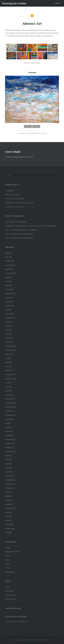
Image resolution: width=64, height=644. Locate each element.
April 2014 (9, 391)
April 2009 (9, 533)
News (7, 564)
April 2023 (9, 253)
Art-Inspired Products (12, 552)
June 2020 (9, 277)
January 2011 (9, 504)
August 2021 (9, 269)
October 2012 (10, 447)
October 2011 (10, 488)
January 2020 (9, 289)
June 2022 (9, 257)
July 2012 (8, 456)
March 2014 (9, 395)
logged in (17, 157)
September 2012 (11, 452)
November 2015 (10, 346)
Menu (58, 3)
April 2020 (9, 285)
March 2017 (9, 326)
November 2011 (10, 484)
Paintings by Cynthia (14, 3)
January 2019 (9, 302)
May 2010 (8, 520)
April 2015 (9, 366)
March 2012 (9, 472)
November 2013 (10, 407)
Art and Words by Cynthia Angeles (22, 234)
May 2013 (8, 427)
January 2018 (9, 314)
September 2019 (11, 294)
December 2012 (10, 439)
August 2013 (9, 419)
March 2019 (9, 298)
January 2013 (9, 435)
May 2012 (8, 464)
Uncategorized (10, 572)
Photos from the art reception (15, 199)
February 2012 (10, 476)
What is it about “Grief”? (13, 195)
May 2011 (8, 496)
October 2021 (10, 261)
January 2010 (9, 525)
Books (7, 560)
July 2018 (8, 310)
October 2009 (10, 529)
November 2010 (10, 508)
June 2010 (9, 516)
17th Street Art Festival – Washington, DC (25, 230)
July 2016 (8, 330)
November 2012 (10, 443)
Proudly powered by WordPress (21, 640)
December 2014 (10, 375)
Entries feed (9, 591)
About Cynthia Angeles (19, 222)
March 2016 (9, 338)
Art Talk (8, 548)
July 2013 (8, 423)
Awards (8, 556)
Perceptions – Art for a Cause (15, 207)
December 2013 (10, 403)
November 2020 (10, 273)
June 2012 (9, 460)
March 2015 (9, 370)
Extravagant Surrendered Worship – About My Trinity (22, 226)
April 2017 (9, 322)
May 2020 (8, 281)
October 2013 (10, 411)
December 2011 (10, 480)
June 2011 (9, 492)
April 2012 (9, 468)
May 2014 (8, 387)
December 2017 (10, 318)
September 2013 (11, 415)
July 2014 (8, 383)
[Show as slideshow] (32, 63)
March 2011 (9, 500)
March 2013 (9, 431)
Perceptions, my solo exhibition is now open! (20, 203)
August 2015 (9, 354)
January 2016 (9, 342)
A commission (10, 190)
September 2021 (11, 265)
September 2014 (11, 379)
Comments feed (10, 595)
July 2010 (8, 512)
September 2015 (11, 350)
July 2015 (8, 358)
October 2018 (10, 306)
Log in (7, 587)
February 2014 (10, 399)
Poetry (8, 568)
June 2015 (9, 362)
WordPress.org (10, 599)
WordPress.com (48, 640)
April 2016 (9, 334)
